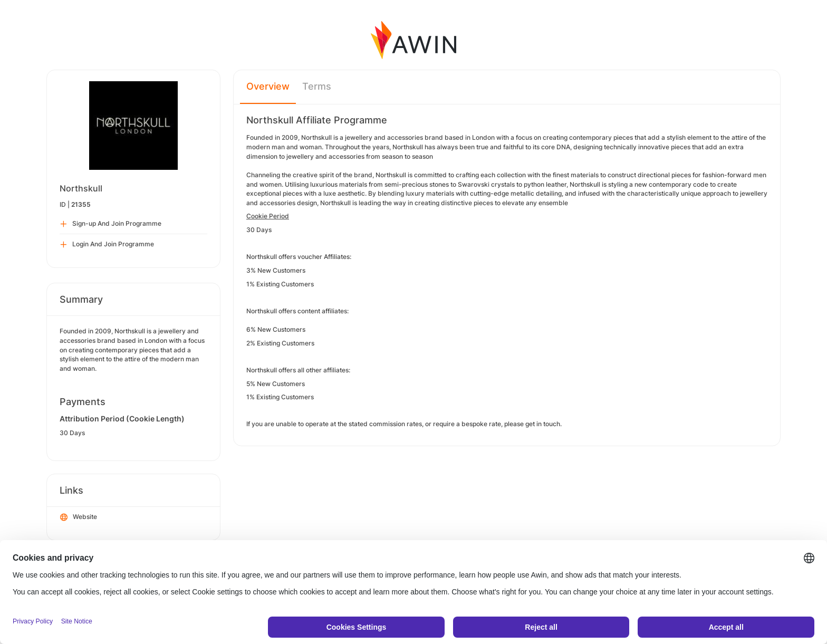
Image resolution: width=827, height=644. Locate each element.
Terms (317, 86)
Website (79, 517)
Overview (268, 86)
